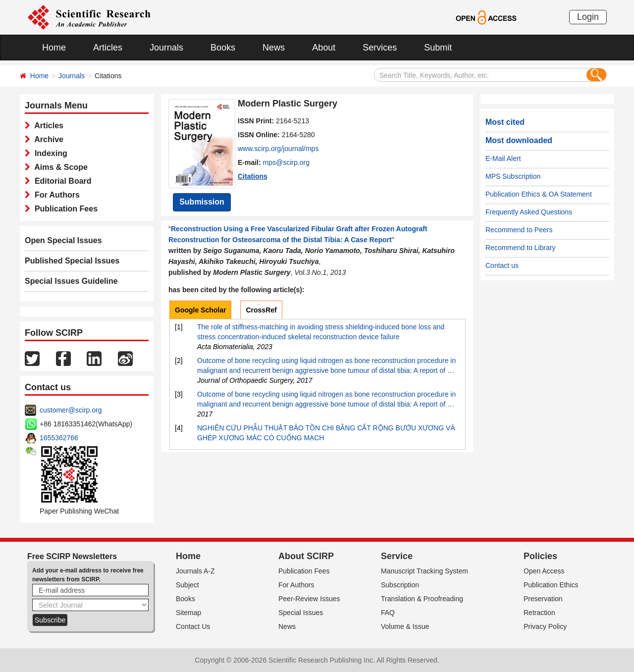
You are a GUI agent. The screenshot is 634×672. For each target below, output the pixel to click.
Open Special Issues (63, 240)
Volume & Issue (405, 626)
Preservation (543, 599)
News (274, 48)
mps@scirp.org (286, 162)
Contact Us (193, 626)
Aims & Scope (59, 167)
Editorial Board (61, 181)
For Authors (55, 195)
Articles (108, 48)
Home (54, 48)
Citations (253, 176)
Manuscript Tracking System (424, 571)
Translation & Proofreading (422, 599)
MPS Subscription (513, 176)
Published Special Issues (72, 261)
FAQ (388, 613)
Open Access (544, 571)
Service (397, 556)
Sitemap (188, 613)
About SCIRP (306, 556)
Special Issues (301, 613)
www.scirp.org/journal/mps (278, 149)
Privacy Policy (545, 626)
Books (223, 48)
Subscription (400, 585)
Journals (166, 48)
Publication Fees (64, 209)
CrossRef (261, 310)
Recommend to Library (521, 248)
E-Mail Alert (503, 158)
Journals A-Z (195, 571)
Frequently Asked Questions (529, 212)
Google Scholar (200, 310)
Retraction (539, 613)
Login (588, 17)
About (324, 48)
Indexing (49, 153)
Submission (202, 202)
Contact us (502, 265)
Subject (187, 585)
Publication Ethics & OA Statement (539, 194)
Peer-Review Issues (309, 599)
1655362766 (59, 438)
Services (380, 48)
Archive (47, 139)
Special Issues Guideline (71, 281)
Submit (438, 48)
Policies (540, 556)
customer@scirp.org (71, 410)
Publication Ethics (551, 585)
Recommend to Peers (519, 230)
